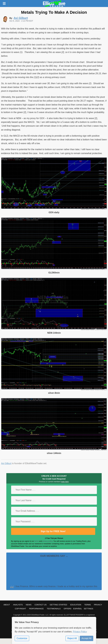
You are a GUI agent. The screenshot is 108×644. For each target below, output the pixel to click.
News (29, 605)
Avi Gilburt (6, 463)
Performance (36, 609)
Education (76, 605)
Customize (22, 638)
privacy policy (47, 541)
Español (77, 609)
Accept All (86, 638)
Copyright (20, 609)
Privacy (98, 605)
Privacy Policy (80, 632)
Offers (67, 609)
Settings (89, 609)
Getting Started (58, 605)
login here (65, 482)
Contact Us (41, 605)
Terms (88, 605)
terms (37, 541)
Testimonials (54, 609)
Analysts (18, 605)
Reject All (72, 638)
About (7, 605)
